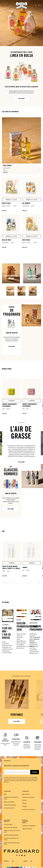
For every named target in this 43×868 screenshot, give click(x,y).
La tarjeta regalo (8, 824)
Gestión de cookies (9, 808)
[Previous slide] (35, 583)
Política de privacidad (10, 805)
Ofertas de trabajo (27, 829)
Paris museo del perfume (11, 827)
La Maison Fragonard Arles (11, 835)
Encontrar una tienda (28, 797)
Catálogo (25, 806)
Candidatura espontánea (29, 826)
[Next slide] (39, 583)
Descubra (21, 462)
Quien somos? (26, 794)
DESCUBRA (21, 99)
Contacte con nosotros (28, 809)
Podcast (24, 803)
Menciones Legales (9, 802)
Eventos (24, 800)
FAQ (5, 794)
